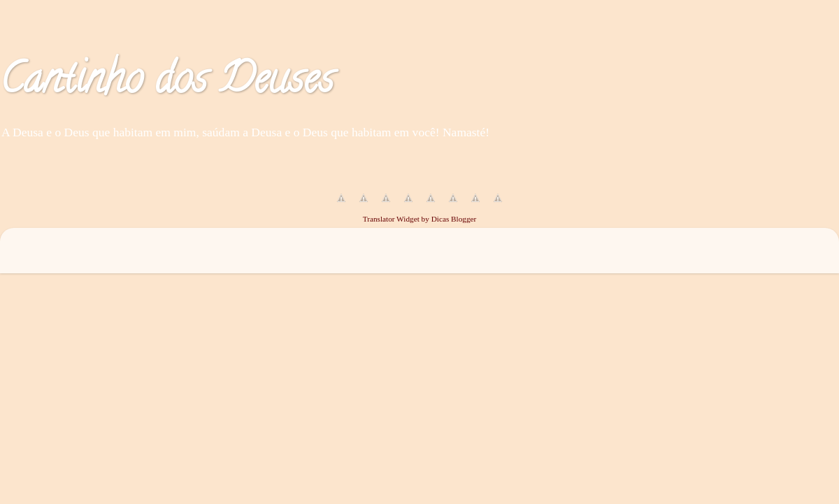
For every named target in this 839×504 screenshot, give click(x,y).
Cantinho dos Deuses (167, 83)
